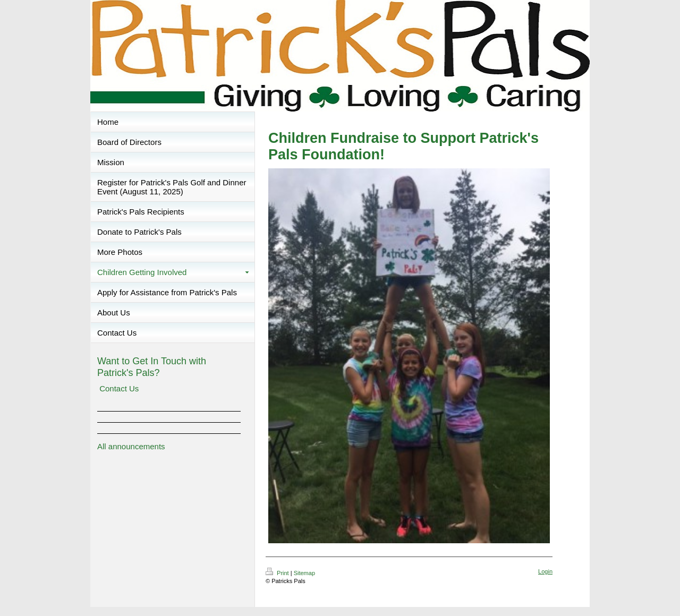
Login (545, 571)
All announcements (131, 446)
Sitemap (304, 573)
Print (278, 573)
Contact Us (119, 388)
